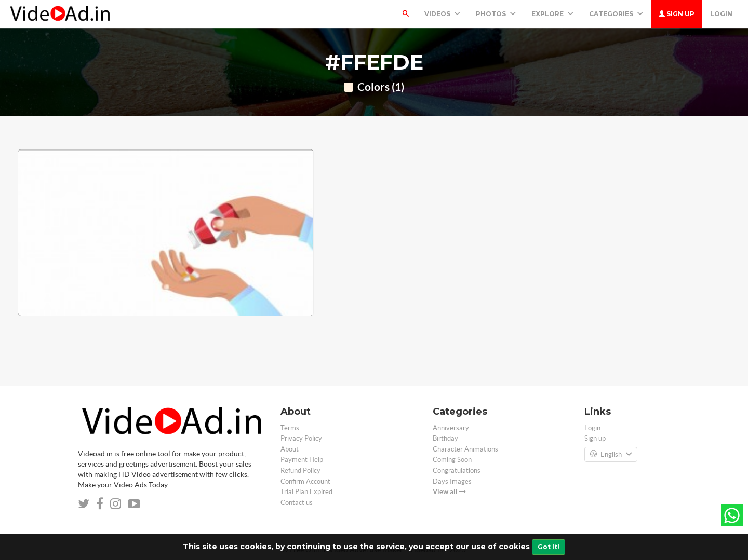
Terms (290, 428)
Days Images (452, 481)
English (611, 455)
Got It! (549, 547)
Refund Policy (300, 470)
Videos (442, 14)
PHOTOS (496, 14)
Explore (552, 14)
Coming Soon (452, 460)
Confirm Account (305, 481)
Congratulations (457, 470)
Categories (616, 14)
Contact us (297, 503)
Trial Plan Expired (306, 492)
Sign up (677, 14)
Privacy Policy (301, 438)
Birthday (445, 438)
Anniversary (451, 428)
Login (721, 14)
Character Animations (465, 449)
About (290, 449)
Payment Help (302, 460)
